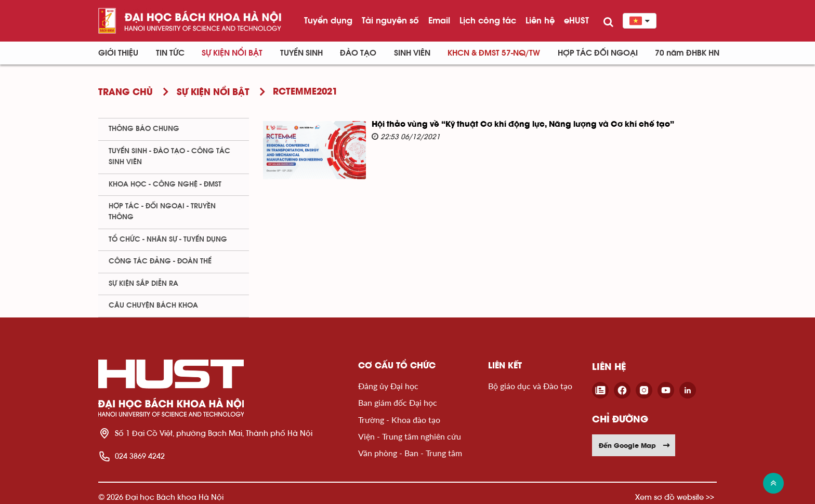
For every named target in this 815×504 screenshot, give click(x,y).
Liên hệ (540, 20)
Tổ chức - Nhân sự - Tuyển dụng (168, 240)
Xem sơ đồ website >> (675, 497)
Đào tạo (358, 53)
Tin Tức (170, 53)
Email (439, 20)
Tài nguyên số (390, 20)
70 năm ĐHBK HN (687, 53)
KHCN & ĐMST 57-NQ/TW (494, 53)
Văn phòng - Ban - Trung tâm (410, 453)
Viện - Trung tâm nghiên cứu (410, 436)
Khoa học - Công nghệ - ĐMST (165, 184)
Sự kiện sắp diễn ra (143, 284)
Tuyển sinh (301, 53)
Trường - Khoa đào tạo (399, 420)
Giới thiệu (118, 53)
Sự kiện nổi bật (232, 53)
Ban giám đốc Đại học (398, 402)
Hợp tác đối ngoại (598, 53)
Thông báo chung (144, 129)
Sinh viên (412, 53)
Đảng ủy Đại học (388, 386)
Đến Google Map (635, 445)
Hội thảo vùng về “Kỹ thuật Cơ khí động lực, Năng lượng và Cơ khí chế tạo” (523, 125)
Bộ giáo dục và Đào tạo (530, 386)
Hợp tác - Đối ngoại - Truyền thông (162, 212)
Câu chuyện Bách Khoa (153, 306)
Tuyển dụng (328, 20)
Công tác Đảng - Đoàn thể (160, 261)
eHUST (576, 20)
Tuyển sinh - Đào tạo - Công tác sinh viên (169, 157)
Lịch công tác (488, 20)
